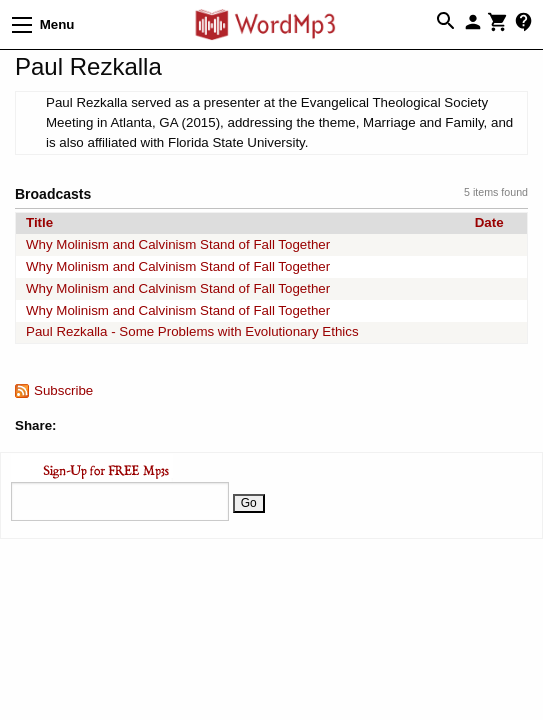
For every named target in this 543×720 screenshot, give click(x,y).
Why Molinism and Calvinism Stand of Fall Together (178, 244)
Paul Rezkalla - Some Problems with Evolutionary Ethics (192, 331)
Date (489, 222)
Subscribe (63, 390)
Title (39, 222)
